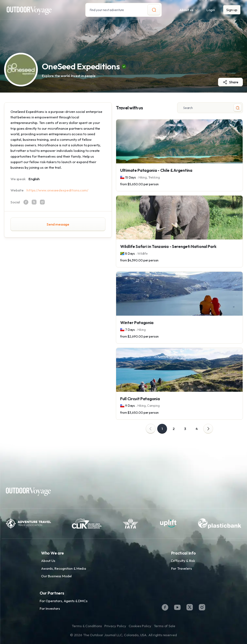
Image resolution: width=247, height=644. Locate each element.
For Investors (50, 608)
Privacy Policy (115, 626)
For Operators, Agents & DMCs (64, 601)
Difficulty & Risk (183, 561)
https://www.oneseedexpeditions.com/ (57, 190)
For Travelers (182, 568)
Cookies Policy (140, 626)
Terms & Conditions (87, 626)
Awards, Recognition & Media (64, 568)
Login (211, 10)
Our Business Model (56, 576)
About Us (48, 561)
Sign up (232, 10)
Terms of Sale (164, 626)
